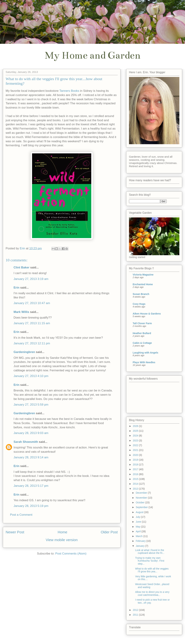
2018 (136, 465)
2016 (136, 474)
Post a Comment (21, 515)
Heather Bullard (142, 333)
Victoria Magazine (143, 275)
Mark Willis (21, 312)
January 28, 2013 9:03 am (31, 433)
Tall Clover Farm (142, 323)
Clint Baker (21, 267)
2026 (136, 426)
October (140, 502)
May (138, 527)
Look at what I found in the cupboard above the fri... (150, 552)
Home (62, 532)
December (142, 493)
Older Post (109, 532)
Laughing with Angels (145, 353)
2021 (136, 450)
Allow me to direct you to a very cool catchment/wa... (152, 593)
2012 (136, 610)
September (142, 507)
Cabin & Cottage (142, 343)
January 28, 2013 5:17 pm (31, 486)
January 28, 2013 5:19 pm (31, 506)
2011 (136, 615)
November (142, 498)
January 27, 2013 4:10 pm (31, 376)
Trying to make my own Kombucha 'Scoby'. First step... (150, 561)
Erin (16, 288)
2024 (136, 436)
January (140, 546)
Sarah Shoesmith (26, 442)
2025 (136, 431)
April (138, 531)
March (139, 536)
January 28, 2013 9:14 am (31, 457)
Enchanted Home (143, 284)
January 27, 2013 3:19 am (31, 279)
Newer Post (15, 532)
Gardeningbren (24, 352)
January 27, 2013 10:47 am (32, 303)
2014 (136, 484)
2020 (136, 455)
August (140, 512)
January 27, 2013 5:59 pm (31, 405)
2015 (136, 479)
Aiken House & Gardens (147, 314)
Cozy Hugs (139, 304)
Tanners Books (69, 91)
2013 (136, 489)
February (141, 541)
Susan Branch (141, 294)
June (139, 522)
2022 (136, 445)
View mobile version (62, 540)
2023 (136, 441)
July (138, 517)
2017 (136, 469)
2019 (136, 460)
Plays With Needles (144, 362)
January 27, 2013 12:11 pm (32, 343)
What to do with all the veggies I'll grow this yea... (152, 570)
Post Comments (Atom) (71, 554)
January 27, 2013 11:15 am (32, 323)
